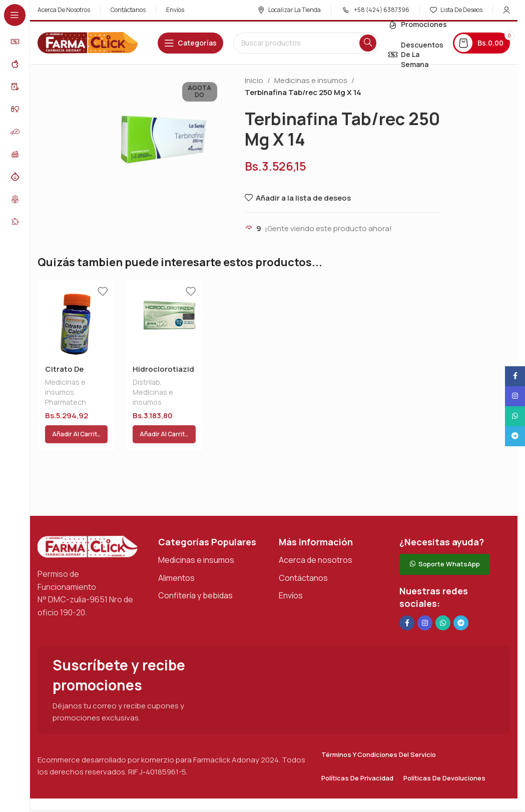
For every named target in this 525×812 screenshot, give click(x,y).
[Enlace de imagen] (88, 522)
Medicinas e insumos (311, 80)
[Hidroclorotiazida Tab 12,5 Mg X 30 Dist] (164, 319)
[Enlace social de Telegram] (461, 599)
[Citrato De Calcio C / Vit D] (76, 319)
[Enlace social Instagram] (425, 599)
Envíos (291, 571)
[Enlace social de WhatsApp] (443, 599)
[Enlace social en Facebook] (407, 599)
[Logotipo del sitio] (88, 42)
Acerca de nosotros (316, 536)
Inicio (254, 80)
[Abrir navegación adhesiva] (190, 43)
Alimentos (176, 554)
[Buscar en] (306, 43)
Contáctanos (303, 554)
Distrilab (146, 382)
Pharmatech (66, 402)
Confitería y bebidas (195, 571)
